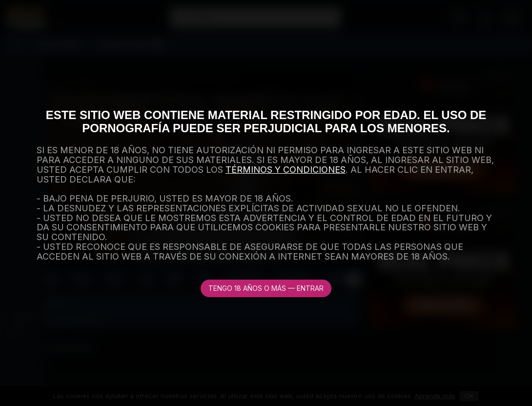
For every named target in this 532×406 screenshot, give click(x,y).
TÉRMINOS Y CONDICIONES (286, 170)
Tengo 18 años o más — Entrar (266, 288)
